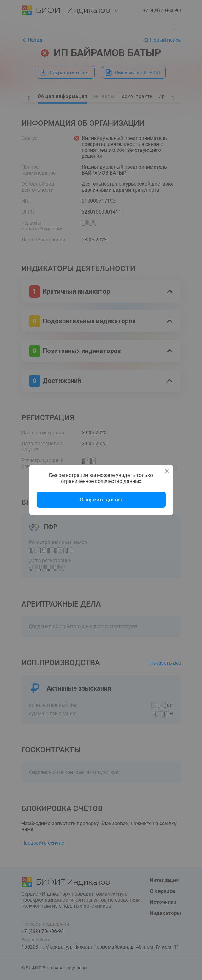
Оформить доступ (101, 500)
